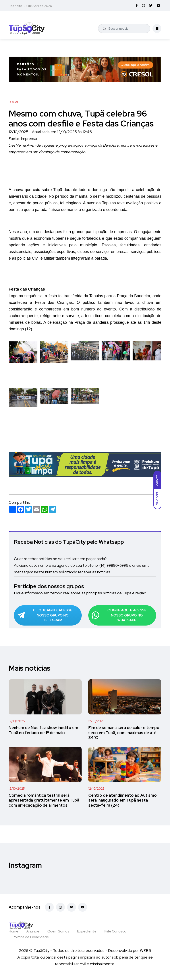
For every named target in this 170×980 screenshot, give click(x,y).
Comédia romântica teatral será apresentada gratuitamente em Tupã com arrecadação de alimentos (44, 804)
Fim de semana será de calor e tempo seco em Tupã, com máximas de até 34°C (124, 737)
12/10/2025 (17, 725)
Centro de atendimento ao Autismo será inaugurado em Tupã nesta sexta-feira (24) (123, 804)
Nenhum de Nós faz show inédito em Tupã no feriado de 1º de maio (43, 734)
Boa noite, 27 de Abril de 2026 (30, 6)
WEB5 (145, 954)
